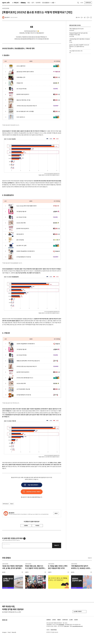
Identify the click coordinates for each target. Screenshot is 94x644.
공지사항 (54, 620)
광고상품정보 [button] (46, 3)
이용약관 (48, 630)
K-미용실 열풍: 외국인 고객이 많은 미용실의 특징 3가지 (58, 567)
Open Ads (6, 3)
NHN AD (5, 620)
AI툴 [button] (53, 3)
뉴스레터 (71, 620)
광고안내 (76, 620)
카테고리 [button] (15, 3)
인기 (33, 3)
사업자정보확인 (61, 625)
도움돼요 (26, 526)
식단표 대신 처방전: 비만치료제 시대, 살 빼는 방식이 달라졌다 (12, 567)
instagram (4, 632)
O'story (23, 3)
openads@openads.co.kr (78, 626)
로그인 (82, 3)
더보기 (90, 558)
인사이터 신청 (88, 3)
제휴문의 (59, 620)
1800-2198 (66, 626)
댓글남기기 (57, 545)
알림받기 (56, 513)
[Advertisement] (80, 77)
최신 (29, 3)
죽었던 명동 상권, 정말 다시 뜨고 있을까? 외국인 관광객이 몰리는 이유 (35, 567)
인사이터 (38, 3)
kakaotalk (14, 632)
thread (9, 632)
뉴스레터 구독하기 (79, 612)
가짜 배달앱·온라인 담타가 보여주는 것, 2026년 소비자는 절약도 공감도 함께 (81, 567)
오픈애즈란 (49, 620)
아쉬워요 (37, 526)
